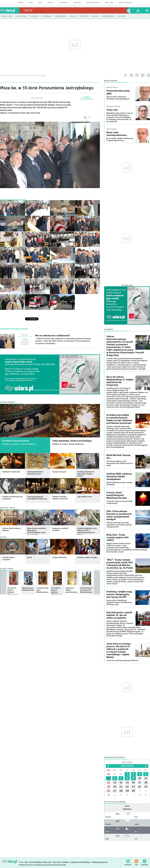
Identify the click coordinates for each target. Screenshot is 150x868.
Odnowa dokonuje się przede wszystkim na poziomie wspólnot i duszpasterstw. (119, 525)
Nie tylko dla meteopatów (115, 802)
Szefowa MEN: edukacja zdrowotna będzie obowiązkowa (119, 476)
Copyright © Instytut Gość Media (31, 865)
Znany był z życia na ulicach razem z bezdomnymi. (119, 502)
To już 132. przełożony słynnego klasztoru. (123, 660)
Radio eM (77, 3)
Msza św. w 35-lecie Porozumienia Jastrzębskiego (47, 88)
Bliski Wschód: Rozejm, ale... (119, 457)
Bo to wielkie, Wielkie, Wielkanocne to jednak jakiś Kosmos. (120, 140)
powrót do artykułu (87, 98)
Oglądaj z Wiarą (7, 569)
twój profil (138, 10)
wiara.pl (10, 10)
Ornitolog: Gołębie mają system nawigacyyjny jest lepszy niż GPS (119, 594)
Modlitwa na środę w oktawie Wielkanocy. (68, 444)
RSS (136, 861)
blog (31, 3)
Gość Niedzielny (93, 3)
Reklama (66, 862)
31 (121, 774)
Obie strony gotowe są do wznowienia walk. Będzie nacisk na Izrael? (120, 463)
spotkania (64, 3)
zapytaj (51, 3)
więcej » (22, 475)
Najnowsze (109, 330)
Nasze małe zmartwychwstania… (117, 134)
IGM (26, 862)
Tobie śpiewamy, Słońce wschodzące (72, 441)
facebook (143, 75)
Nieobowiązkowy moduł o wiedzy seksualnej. (119, 484)
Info (28, 10)
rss (131, 75)
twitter (148, 75)
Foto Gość (57, 862)
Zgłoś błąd (145, 861)
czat (40, 3)
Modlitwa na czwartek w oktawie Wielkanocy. (19, 444)
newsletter (137, 75)
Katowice (127, 809)
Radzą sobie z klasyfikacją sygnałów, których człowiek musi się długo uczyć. (119, 602)
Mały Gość (109, 3)
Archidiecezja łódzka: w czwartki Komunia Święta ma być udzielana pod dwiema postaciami (119, 419)
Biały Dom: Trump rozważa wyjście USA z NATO (117, 537)
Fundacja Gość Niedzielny (80, 862)
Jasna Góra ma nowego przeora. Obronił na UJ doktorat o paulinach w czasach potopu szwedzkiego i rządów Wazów (119, 650)
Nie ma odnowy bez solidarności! (53, 336)
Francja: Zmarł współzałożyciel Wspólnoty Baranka (117, 495)
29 (108, 774)
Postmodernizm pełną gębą (118, 92)
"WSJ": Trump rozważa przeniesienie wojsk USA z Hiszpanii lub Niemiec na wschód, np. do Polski (120, 564)
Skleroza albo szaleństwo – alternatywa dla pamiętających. (118, 98)
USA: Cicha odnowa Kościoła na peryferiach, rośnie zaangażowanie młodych (119, 515)
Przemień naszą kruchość (16, 441)
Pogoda (127, 806)
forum (21, 3)
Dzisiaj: (127, 762)
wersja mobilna (126, 3)
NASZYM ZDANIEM (111, 81)
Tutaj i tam (112, 110)
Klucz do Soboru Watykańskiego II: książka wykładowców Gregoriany (120, 381)
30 (115, 774)
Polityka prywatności (100, 862)
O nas (21, 862)
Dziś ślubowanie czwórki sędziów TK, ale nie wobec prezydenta (119, 615)
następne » (97, 131)
